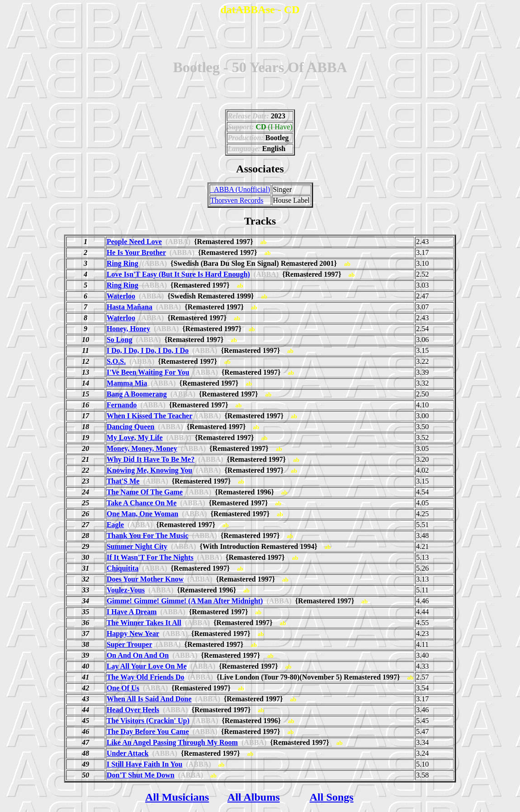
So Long (119, 340)
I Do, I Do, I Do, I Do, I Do (148, 350)
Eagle (115, 525)
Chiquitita (123, 568)
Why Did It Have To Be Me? (151, 459)
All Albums (253, 797)
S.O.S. (116, 361)
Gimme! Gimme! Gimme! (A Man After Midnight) (185, 601)
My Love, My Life (135, 438)
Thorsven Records (237, 200)
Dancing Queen (130, 427)
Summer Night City (137, 546)
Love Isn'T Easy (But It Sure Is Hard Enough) (178, 274)
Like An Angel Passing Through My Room (172, 742)
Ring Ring (123, 263)
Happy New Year (133, 633)
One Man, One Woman (142, 514)
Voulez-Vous (126, 590)
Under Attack (128, 753)
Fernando (122, 405)
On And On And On (138, 655)
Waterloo (121, 296)
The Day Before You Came (148, 731)
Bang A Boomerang (137, 394)
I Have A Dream (132, 612)
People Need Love (134, 242)
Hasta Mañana (130, 307)
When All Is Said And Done (149, 699)
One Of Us (123, 688)
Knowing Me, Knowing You (150, 470)
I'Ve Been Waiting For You (148, 372)
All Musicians (177, 797)
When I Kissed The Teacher (150, 416)
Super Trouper (129, 644)
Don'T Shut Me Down (141, 775)
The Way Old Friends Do (145, 677)
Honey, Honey (128, 329)
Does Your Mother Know (145, 579)
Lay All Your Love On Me (147, 666)
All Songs (331, 797)
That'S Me (123, 481)
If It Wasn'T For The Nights (150, 557)
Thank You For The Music (147, 536)
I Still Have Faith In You (145, 764)
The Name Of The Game (145, 492)
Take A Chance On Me (142, 503)
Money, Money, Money (142, 448)
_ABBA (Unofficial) (240, 189)
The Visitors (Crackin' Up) (148, 721)
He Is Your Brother (136, 252)
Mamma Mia (127, 383)
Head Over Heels (133, 710)
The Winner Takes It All (144, 623)
